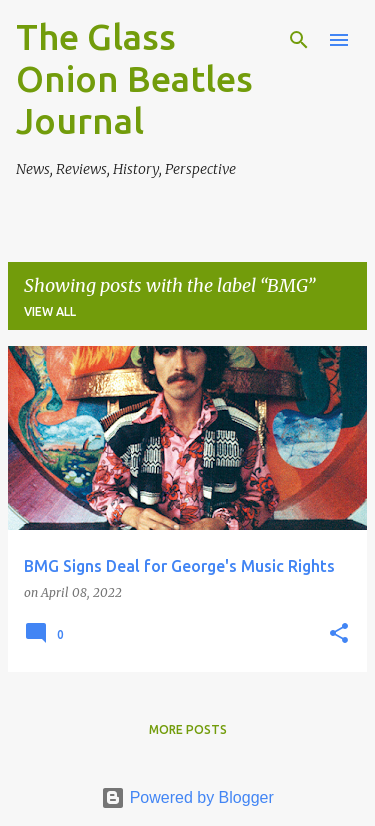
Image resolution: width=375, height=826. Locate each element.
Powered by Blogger (187, 797)
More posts (188, 729)
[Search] (299, 40)
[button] (339, 634)
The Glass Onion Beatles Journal (134, 78)
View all (50, 311)
